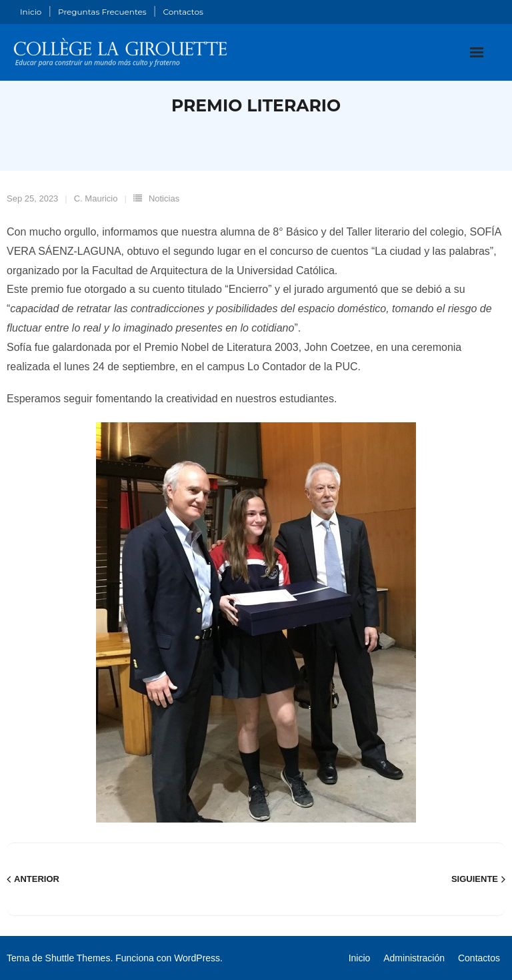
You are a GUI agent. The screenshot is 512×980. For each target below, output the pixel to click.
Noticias (164, 198)
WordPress (197, 958)
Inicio (31, 12)
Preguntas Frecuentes (102, 12)
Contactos (183, 12)
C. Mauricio (96, 198)
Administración (414, 958)
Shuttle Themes (78, 958)
